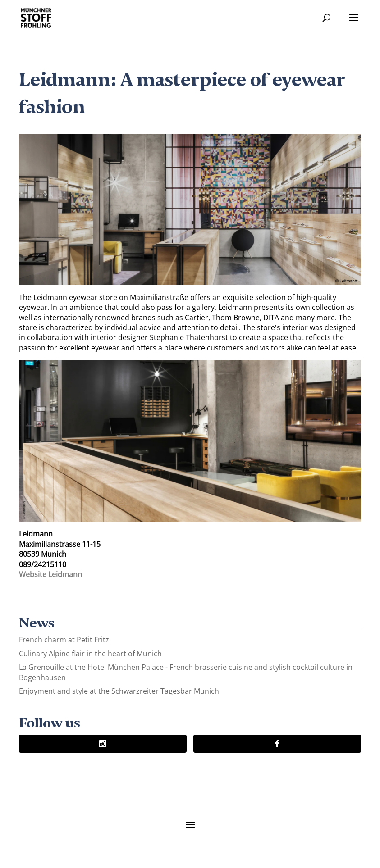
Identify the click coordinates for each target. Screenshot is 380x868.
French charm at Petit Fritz (64, 640)
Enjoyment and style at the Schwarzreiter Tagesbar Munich (119, 691)
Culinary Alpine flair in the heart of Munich (90, 654)
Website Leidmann (50, 574)
